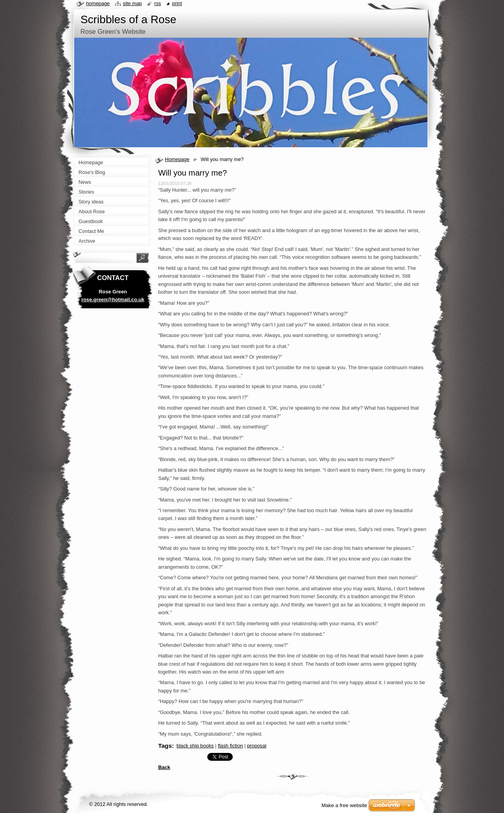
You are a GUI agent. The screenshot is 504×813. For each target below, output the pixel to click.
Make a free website (344, 805)
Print (177, 3)
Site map (132, 3)
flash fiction (230, 746)
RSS (158, 3)
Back (164, 767)
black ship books (195, 746)
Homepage (177, 159)
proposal (257, 746)
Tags (165, 746)
